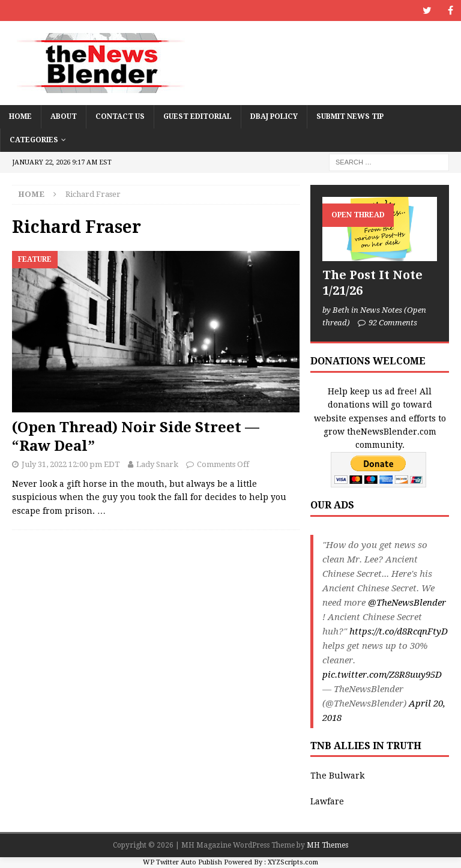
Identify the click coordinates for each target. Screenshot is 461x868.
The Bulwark (337, 776)
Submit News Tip (350, 116)
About (64, 116)
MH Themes (327, 845)
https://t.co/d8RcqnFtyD (399, 631)
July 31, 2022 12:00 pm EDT (71, 464)
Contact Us (120, 116)
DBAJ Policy (274, 116)
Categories (34, 140)
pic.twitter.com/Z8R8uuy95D (382, 675)
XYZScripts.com (293, 862)
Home (20, 116)
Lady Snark (157, 464)
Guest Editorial (197, 116)
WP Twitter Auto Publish (182, 862)
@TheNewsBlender (407, 603)
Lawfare (327, 801)
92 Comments (393, 323)
